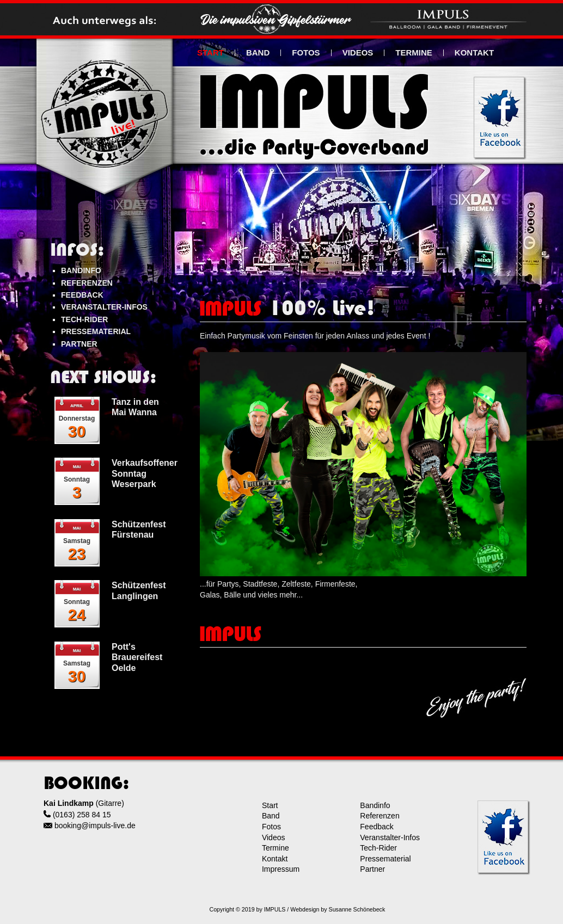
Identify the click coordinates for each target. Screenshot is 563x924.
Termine (276, 848)
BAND (258, 53)
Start (270, 805)
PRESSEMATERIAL (96, 331)
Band (271, 816)
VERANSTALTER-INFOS (104, 307)
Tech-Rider (378, 848)
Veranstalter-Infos (390, 837)
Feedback (377, 827)
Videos (274, 837)
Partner (372, 869)
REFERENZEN (87, 283)
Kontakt (275, 859)
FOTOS (306, 53)
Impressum (281, 869)
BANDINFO (81, 270)
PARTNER (79, 344)
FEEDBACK (82, 295)
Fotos (271, 827)
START (210, 53)
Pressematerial (385, 859)
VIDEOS (358, 53)
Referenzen (380, 816)
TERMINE (414, 53)
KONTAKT (474, 53)
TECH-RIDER (84, 319)
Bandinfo (375, 805)
